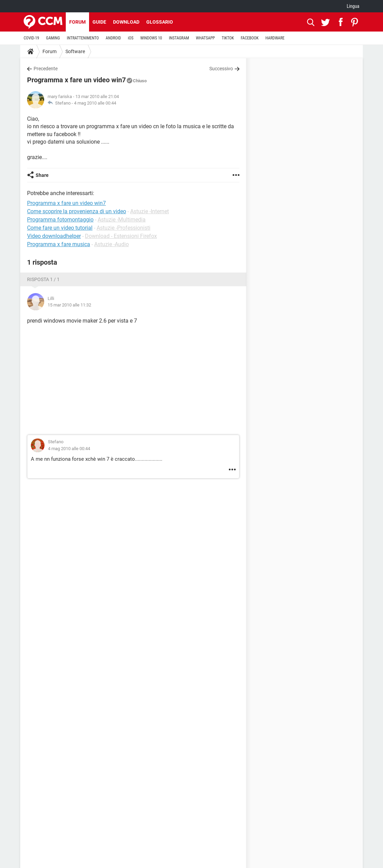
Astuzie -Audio (112, 244)
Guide (99, 22)
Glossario (160, 22)
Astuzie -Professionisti (123, 228)
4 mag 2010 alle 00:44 (95, 103)
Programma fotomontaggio (60, 220)
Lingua (353, 6)
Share (42, 175)
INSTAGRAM (179, 38)
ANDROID (114, 38)
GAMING (53, 38)
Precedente (46, 69)
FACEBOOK (250, 38)
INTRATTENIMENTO (83, 38)
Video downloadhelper (54, 236)
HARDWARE (275, 38)
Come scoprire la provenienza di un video (77, 211)
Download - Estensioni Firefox (121, 236)
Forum (77, 22)
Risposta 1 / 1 (43, 279)
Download (126, 22)
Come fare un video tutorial (60, 228)
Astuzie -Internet (150, 211)
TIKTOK (228, 38)
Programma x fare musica (59, 244)
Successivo (221, 69)
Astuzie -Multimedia (122, 220)
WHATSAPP (205, 38)
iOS (131, 38)
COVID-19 (31, 38)
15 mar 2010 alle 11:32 (69, 305)
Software (75, 51)
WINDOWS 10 (151, 38)
